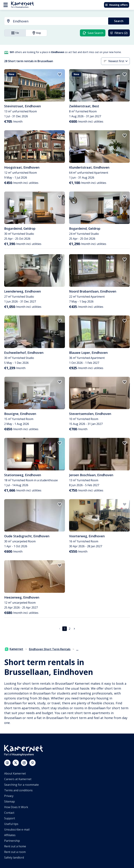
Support (10, 818)
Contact (9, 813)
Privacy (9, 796)
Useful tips (11, 824)
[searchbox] (59, 21)
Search (119, 21)
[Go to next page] (74, 629)
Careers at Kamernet (18, 779)
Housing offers (116, 5)
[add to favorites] (60, 74)
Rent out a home (15, 846)
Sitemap (10, 801)
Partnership (12, 841)
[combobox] (54, 21)
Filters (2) (119, 33)
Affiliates (10, 835)
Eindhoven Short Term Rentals (50, 649)
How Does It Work (16, 807)
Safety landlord (14, 857)
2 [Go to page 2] (70, 629)
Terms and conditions (18, 790)
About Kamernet (15, 773)
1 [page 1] (65, 629)
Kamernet (14, 649)
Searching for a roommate (21, 785)
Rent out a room (15, 852)
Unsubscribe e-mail (17, 829)
